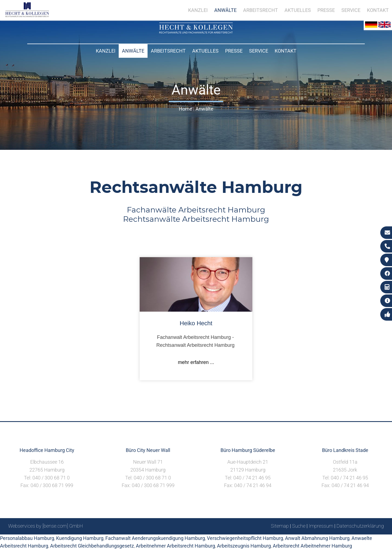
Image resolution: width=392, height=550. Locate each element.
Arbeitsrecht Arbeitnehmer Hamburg (312, 546)
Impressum (321, 526)
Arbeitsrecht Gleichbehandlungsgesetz (92, 546)
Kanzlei (106, 51)
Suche (299, 526)
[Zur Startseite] (196, 32)
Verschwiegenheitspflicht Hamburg (245, 538)
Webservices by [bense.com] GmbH (46, 526)
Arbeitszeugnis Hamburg (244, 546)
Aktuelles (205, 51)
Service (259, 51)
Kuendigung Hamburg (80, 538)
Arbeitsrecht (168, 51)
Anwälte (133, 51)
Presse (234, 51)
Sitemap (280, 526)
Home (186, 109)
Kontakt (286, 51)
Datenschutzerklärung (360, 526)
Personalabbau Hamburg (27, 538)
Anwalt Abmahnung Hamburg (317, 538)
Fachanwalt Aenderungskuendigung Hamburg (155, 538)
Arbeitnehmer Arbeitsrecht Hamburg (175, 546)
